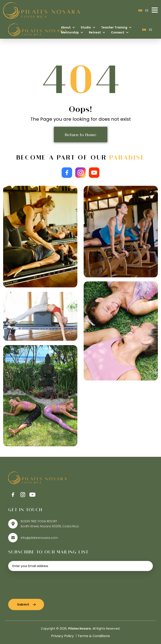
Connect (120, 32)
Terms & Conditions (94, 636)
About (68, 27)
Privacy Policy (62, 636)
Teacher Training (116, 27)
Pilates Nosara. (80, 629)
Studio (88, 27)
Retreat (97, 32)
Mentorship (72, 32)
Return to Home (81, 134)
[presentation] (40, 583)
